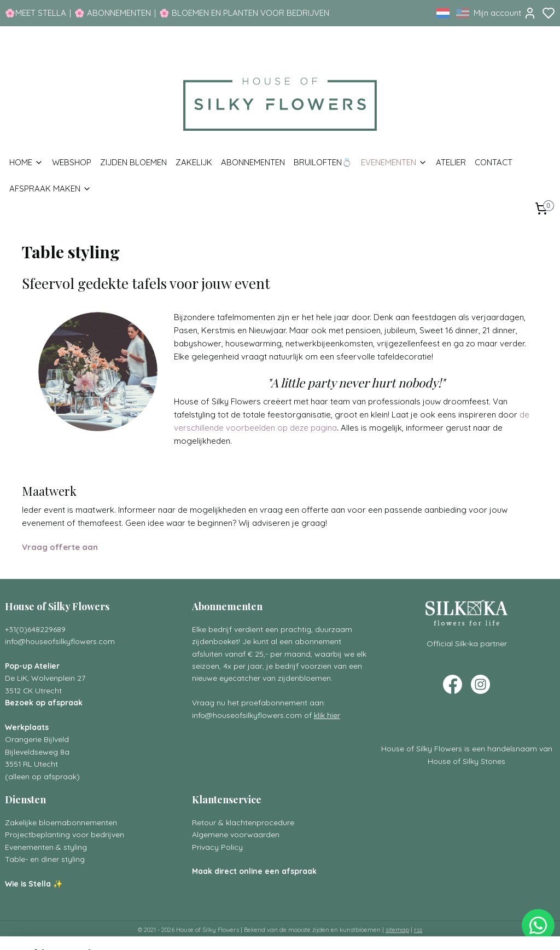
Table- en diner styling (45, 859)
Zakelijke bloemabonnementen (61, 822)
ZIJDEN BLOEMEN (133, 162)
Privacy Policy (217, 847)
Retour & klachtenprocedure (243, 822)
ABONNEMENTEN (253, 162)
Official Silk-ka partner (467, 643)
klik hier (327, 715)
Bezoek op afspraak (44, 702)
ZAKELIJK (194, 162)
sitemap (397, 930)
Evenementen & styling (46, 847)
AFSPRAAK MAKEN (50, 189)
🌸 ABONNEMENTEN (113, 13)
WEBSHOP (72, 162)
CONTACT (494, 162)
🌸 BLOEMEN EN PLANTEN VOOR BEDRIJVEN (244, 13)
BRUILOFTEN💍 (323, 162)
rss (418, 930)
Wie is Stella (28, 884)
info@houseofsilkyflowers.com (60, 641)
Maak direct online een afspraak (254, 871)
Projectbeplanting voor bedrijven (65, 834)
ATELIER (451, 162)
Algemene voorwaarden (236, 834)
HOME (26, 162)
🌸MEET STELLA (36, 13)
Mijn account (505, 13)
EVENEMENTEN (394, 162)
